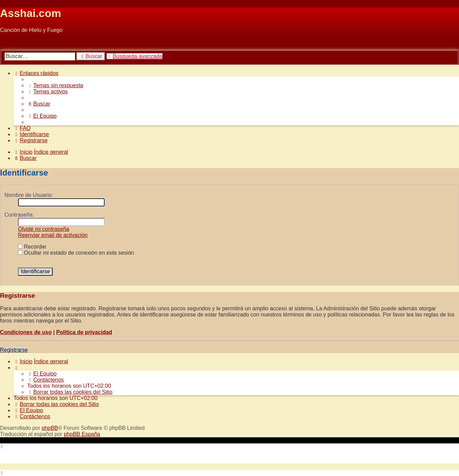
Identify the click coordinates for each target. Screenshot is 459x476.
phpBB (50, 428)
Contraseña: (19, 215)
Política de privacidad (84, 332)
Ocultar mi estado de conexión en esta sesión (76, 253)
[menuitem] (55, 85)
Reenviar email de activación (53, 235)
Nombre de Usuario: (29, 195)
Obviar (8, 42)
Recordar (32, 247)
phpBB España (82, 434)
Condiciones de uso (26, 332)
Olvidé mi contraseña (43, 229)
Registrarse (14, 350)
